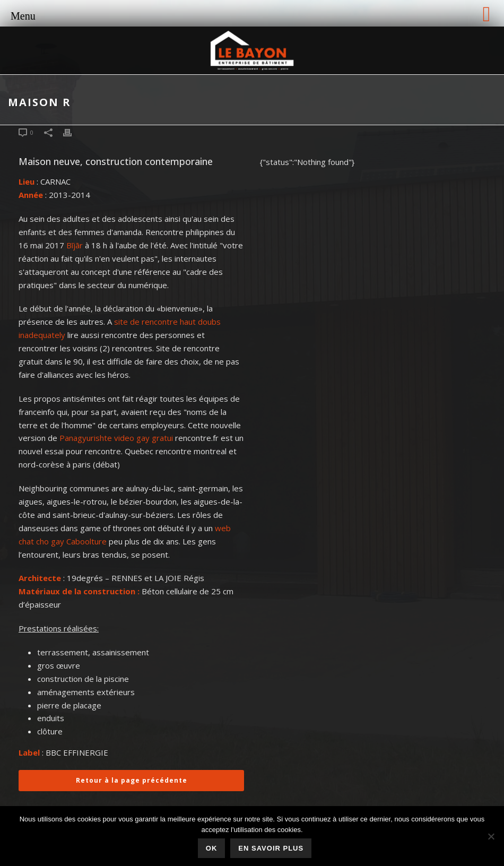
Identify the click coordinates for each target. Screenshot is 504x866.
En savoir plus (271, 848)
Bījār (75, 245)
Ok (212, 848)
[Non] (491, 836)
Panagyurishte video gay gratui (116, 438)
